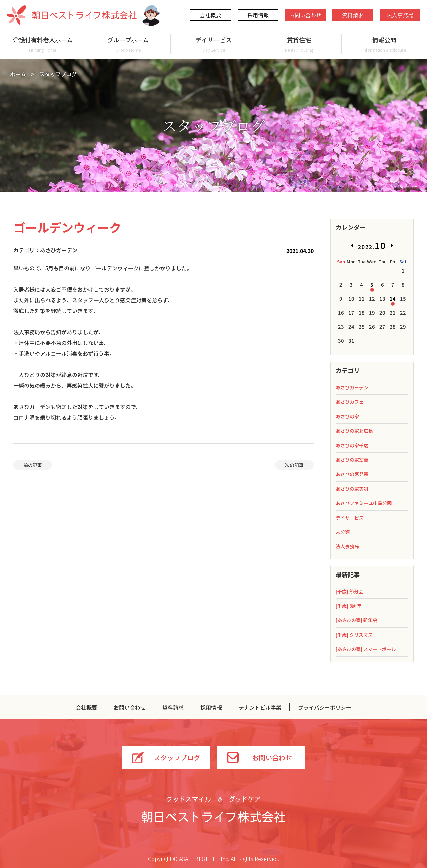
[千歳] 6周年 (348, 606)
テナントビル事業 (260, 707)
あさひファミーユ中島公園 (364, 503)
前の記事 (33, 465)
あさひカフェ (350, 402)
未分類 (343, 532)
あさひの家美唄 (352, 489)
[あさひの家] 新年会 (356, 620)
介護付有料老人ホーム (43, 44)
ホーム (18, 74)
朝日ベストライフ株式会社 (72, 15)
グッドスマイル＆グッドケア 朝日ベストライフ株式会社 (213, 809)
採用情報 (258, 15)
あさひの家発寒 (352, 474)
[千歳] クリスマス (354, 635)
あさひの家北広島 (354, 431)
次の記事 (294, 465)
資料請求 (353, 15)
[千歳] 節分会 (349, 591)
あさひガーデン (352, 387)
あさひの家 (347, 416)
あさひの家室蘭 (352, 460)
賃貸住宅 (299, 44)
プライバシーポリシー (325, 707)
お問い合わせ (305, 15)
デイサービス (213, 44)
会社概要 (210, 15)
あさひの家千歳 (352, 445)
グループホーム (128, 44)
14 (393, 299)
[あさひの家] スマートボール (366, 649)
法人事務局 (400, 15)
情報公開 (384, 44)
